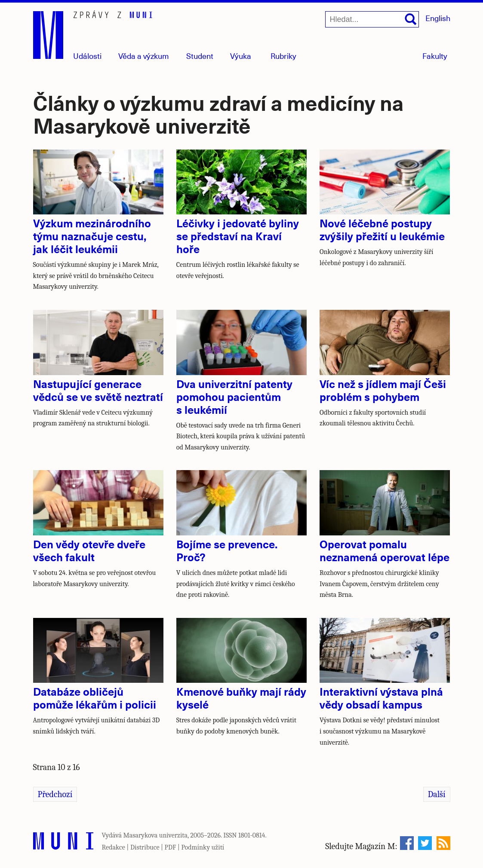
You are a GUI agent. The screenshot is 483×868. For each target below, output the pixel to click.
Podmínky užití (203, 847)
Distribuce (145, 847)
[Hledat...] (372, 19)
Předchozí (55, 794)
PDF (171, 847)
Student (200, 56)
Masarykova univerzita (156, 835)
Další (437, 794)
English (438, 18)
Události (87, 56)
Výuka (241, 56)
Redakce (114, 847)
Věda (144, 56)
